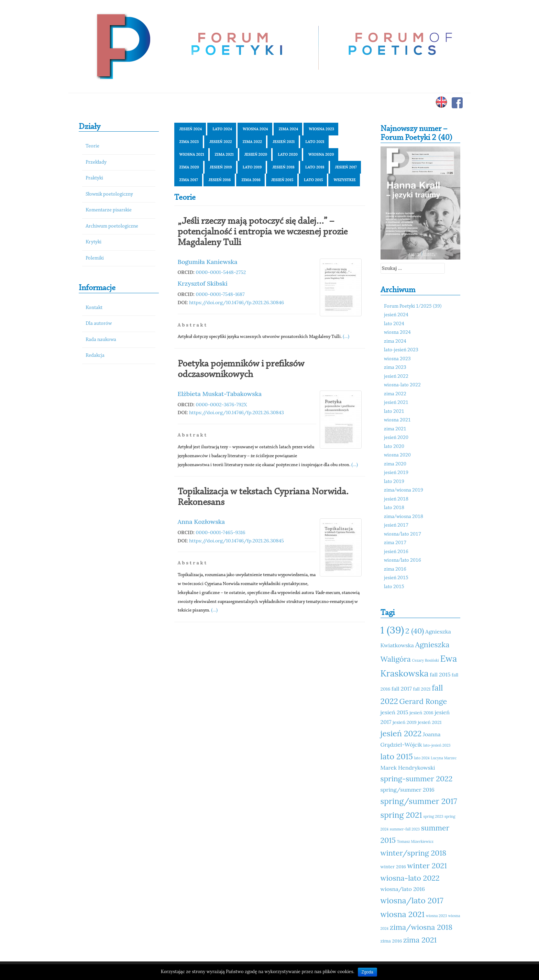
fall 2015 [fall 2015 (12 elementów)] (440, 674)
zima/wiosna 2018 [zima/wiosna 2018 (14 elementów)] (421, 927)
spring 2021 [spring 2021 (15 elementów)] (401, 815)
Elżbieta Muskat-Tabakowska (220, 394)
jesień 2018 (283, 167)
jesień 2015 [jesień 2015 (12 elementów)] (394, 712)
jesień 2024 (191, 129)
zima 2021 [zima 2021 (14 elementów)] (420, 940)
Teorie (92, 146)
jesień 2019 (221, 167)
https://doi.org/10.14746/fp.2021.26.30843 (236, 412)
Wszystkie (344, 180)
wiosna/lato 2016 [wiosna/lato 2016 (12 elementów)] (403, 889)
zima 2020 (189, 167)
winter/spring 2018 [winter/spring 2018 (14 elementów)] (414, 853)
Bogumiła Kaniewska (208, 262)
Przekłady (96, 162)
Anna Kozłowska (201, 522)
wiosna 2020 (321, 154)
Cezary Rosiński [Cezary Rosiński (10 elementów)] (426, 660)
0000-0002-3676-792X (222, 405)
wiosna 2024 (255, 129)
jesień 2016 (220, 180)
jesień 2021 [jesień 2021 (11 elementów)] (430, 722)
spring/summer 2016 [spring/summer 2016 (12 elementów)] (408, 790)
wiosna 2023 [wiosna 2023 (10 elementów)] (436, 916)
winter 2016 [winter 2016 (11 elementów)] (393, 867)
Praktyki (94, 178)
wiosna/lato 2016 (403, 560)
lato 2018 (315, 167)
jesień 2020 (256, 154)
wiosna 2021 (192, 154)
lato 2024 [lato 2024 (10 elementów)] (422, 758)
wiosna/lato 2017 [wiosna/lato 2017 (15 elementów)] (412, 900)
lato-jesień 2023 (401, 350)
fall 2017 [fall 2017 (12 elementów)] (402, 689)
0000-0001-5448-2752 (221, 272)
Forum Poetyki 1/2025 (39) (413, 306)
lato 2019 (252, 167)
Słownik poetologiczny (109, 194)
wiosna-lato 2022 (402, 385)
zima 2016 (251, 180)
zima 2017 (189, 180)
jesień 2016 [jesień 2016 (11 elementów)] (421, 713)
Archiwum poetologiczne (112, 226)
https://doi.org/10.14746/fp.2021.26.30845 (236, 541)
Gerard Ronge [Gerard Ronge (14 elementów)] (423, 701)
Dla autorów (99, 324)
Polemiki (95, 258)
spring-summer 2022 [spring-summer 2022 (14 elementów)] (417, 779)
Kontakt (94, 308)
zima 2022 (252, 142)
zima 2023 (189, 142)
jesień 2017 (346, 167)
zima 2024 (289, 129)
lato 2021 (315, 142)
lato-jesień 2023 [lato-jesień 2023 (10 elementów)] (437, 745)
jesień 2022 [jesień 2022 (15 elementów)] (401, 733)
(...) (346, 336)
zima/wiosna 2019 (404, 490)
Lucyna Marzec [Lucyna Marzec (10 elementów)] (444, 758)
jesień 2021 (284, 142)
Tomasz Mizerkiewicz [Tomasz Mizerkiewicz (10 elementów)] (415, 841)
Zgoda (367, 972)
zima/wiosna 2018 (404, 517)
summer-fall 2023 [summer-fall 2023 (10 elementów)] (405, 829)
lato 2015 (313, 180)
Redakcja (95, 356)
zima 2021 (224, 154)
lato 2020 (288, 154)
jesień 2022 (221, 142)
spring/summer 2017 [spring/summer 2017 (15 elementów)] (419, 801)
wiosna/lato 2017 (403, 534)
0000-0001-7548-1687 (220, 294)
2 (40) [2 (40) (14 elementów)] (415, 631)
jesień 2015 (282, 180)
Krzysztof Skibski (203, 283)
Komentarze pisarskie (109, 210)
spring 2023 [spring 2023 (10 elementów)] (433, 816)
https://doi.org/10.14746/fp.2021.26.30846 (236, 302)
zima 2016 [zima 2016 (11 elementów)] (391, 941)
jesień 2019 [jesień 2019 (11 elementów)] (405, 722)
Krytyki (93, 242)
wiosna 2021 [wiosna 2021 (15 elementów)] (403, 914)
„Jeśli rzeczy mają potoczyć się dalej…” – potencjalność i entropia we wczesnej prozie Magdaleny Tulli (263, 232)
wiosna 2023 (321, 129)
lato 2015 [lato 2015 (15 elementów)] (397, 756)
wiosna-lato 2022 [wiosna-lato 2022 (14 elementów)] (410, 878)
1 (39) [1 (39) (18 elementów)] (392, 630)
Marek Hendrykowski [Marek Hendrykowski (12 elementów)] (408, 768)
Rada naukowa (101, 340)
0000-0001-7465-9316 (221, 532)
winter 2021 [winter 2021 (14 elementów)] (427, 866)
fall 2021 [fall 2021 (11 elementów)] (422, 689)
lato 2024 (222, 129)
